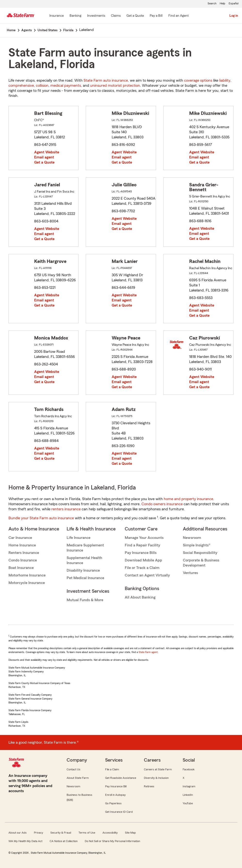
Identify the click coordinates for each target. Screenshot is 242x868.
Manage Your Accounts (144, 538)
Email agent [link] (44, 157)
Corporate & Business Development (201, 563)
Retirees (149, 786)
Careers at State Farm (158, 769)
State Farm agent (148, 652)
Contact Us (74, 769)
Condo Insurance (23, 560)
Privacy (39, 833)
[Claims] (116, 16)
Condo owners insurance (162, 504)
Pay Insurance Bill (116, 786)
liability (225, 80)
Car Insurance (20, 538)
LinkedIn (188, 795)
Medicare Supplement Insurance (85, 548)
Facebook (189, 769)
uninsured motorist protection (115, 86)
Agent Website (47, 152)
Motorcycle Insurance (27, 583)
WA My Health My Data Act (25, 841)
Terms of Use (87, 833)
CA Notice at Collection (64, 841)
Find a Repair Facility (142, 545)
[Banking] (75, 16)
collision (42, 86)
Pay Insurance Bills (141, 553)
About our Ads (18, 833)
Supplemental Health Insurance (84, 560)
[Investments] (96, 16)
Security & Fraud (61, 833)
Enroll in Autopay (115, 795)
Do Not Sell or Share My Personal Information (112, 841)
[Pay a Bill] (156, 16)
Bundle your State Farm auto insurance (41, 518)
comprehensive (21, 86)
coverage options (198, 80)
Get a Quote (44, 162)
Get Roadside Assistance (121, 778)
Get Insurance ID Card (119, 812)
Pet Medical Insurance (85, 578)
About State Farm (78, 778)
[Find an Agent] (179, 16)
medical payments (66, 86)
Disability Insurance (83, 570)
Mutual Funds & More (85, 600)
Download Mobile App (143, 560)
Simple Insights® (197, 545)
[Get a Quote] (135, 16)
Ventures (190, 573)
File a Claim (112, 769)
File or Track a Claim (142, 568)
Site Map (130, 833)
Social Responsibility (200, 553)
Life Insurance (78, 538)
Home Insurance (22, 545)
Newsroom (192, 538)
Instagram (189, 786)
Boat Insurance (21, 568)
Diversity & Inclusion (156, 778)
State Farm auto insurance (106, 80)
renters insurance (66, 509)
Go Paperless (113, 803)
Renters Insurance (24, 553)
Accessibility (110, 833)
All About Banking (140, 597)
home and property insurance (188, 499)
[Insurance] (57, 16)
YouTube (188, 803)
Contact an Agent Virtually (147, 575)
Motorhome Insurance (27, 575)
